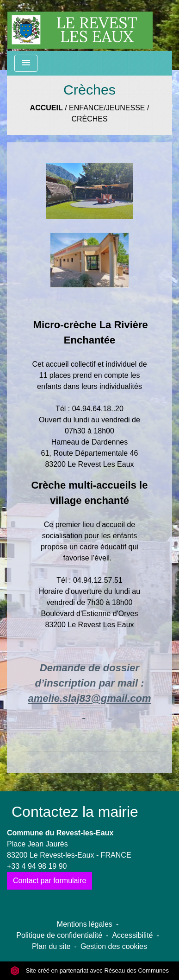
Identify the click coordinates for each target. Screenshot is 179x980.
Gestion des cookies (114, 946)
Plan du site (51, 946)
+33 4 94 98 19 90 (37, 866)
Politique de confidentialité (59, 935)
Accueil (46, 108)
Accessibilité (132, 935)
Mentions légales (85, 924)
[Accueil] (80, 25)
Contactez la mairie (75, 812)
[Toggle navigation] (26, 63)
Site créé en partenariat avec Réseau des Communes (89, 970)
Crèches (89, 119)
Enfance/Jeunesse (107, 108)
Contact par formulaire (49, 881)
